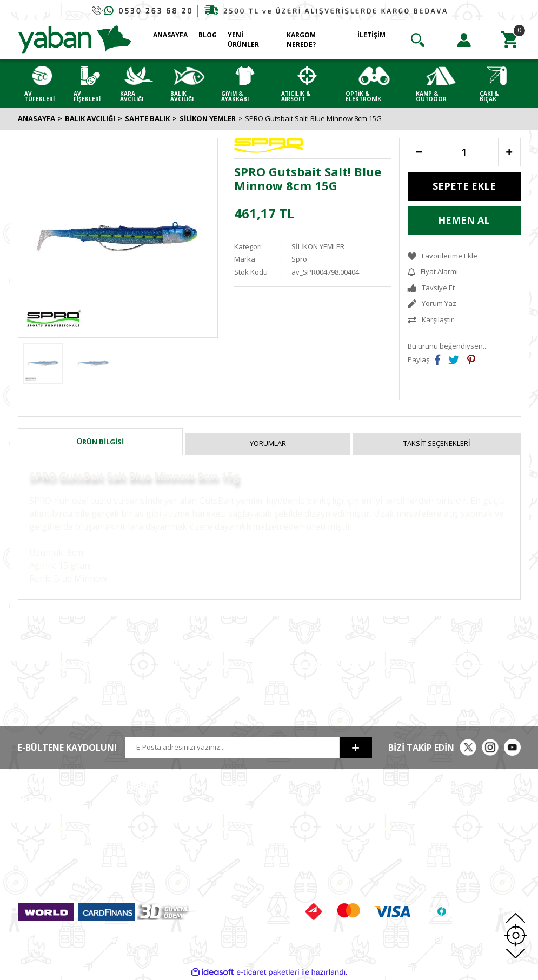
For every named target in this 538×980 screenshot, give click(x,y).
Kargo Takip (245, 870)
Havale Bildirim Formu (157, 838)
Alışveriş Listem (354, 838)
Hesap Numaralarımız (157, 854)
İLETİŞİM (371, 35)
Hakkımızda (141, 806)
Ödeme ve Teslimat (257, 838)
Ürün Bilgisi (100, 442)
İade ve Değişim (251, 854)
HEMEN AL (464, 220)
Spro (299, 259)
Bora (441, 854)
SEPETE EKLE (464, 186)
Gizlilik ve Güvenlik (256, 822)
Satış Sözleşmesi (253, 806)
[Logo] (75, 39)
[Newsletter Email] (232, 748)
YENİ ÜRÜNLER (243, 40)
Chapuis (447, 885)
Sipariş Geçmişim (357, 822)
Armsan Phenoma (463, 822)
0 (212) (53, 819)
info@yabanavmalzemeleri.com (70, 877)
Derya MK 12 (454, 838)
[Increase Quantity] (509, 152)
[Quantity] (464, 152)
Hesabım (344, 806)
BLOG (208, 35)
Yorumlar (268, 443)
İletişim (133, 822)
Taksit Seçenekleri (437, 443)
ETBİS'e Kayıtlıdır (149, 870)
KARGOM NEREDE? (301, 40)
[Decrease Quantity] (419, 152)
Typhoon (448, 870)
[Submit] (356, 748)
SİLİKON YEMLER (318, 246)
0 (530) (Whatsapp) (55, 856)
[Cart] (510, 40)
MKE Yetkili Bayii (459, 806)
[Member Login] (464, 40)
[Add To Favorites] (464, 256)
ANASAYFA (170, 35)
